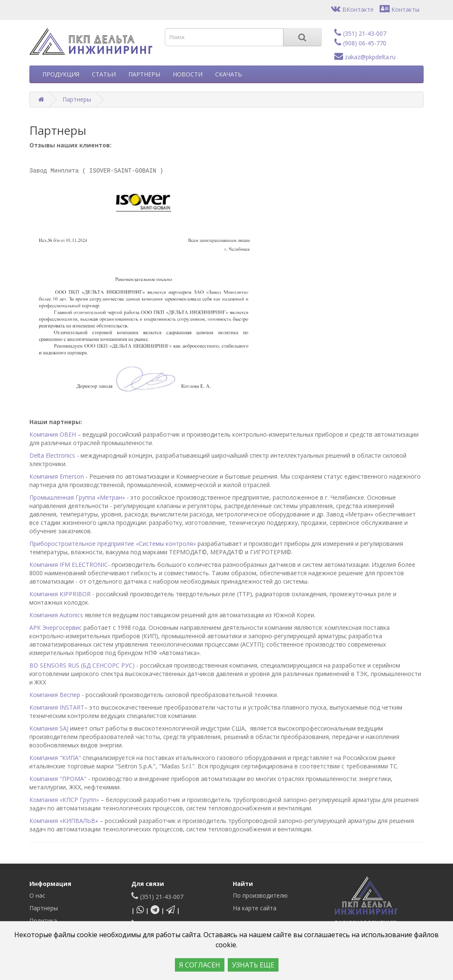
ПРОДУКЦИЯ (61, 74)
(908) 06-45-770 (360, 43)
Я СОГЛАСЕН (200, 965)
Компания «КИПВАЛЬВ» (64, 821)
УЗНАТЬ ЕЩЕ (253, 965)
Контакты (400, 9)
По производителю (260, 895)
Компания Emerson (57, 476)
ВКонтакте (352, 9)
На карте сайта (255, 908)
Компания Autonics (56, 615)
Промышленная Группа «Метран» (77, 497)
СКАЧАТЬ (229, 74)
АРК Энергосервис (56, 628)
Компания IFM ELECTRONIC (69, 565)
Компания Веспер (55, 695)
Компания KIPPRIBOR (60, 594)
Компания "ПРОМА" (58, 779)
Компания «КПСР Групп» (64, 800)
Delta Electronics (52, 455)
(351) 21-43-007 (360, 33)
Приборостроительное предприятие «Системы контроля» (113, 544)
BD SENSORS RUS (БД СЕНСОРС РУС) (82, 665)
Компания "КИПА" (55, 758)
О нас (37, 895)
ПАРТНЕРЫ (144, 74)
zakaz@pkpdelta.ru (365, 57)
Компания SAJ (49, 728)
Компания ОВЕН (53, 434)
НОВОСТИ (188, 74)
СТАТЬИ (104, 74)
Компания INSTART (57, 707)
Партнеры (77, 99)
